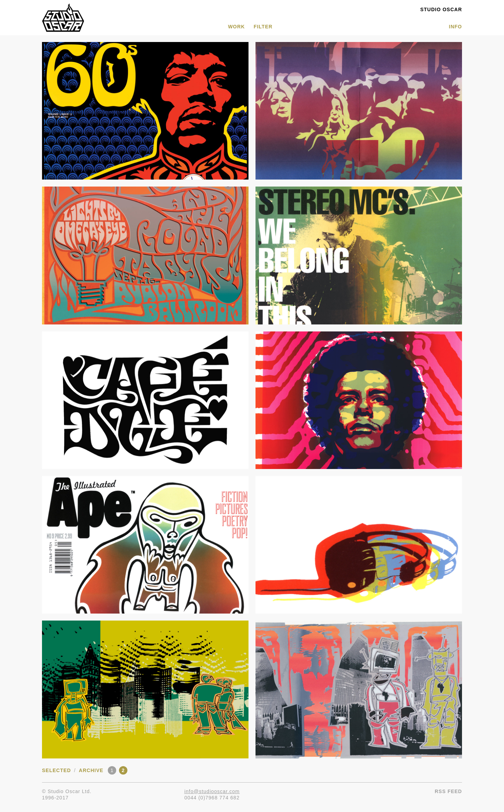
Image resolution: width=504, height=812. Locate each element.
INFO (456, 27)
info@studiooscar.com (212, 791)
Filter (263, 27)
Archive (91, 770)
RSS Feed (448, 791)
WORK (236, 27)
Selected (57, 770)
